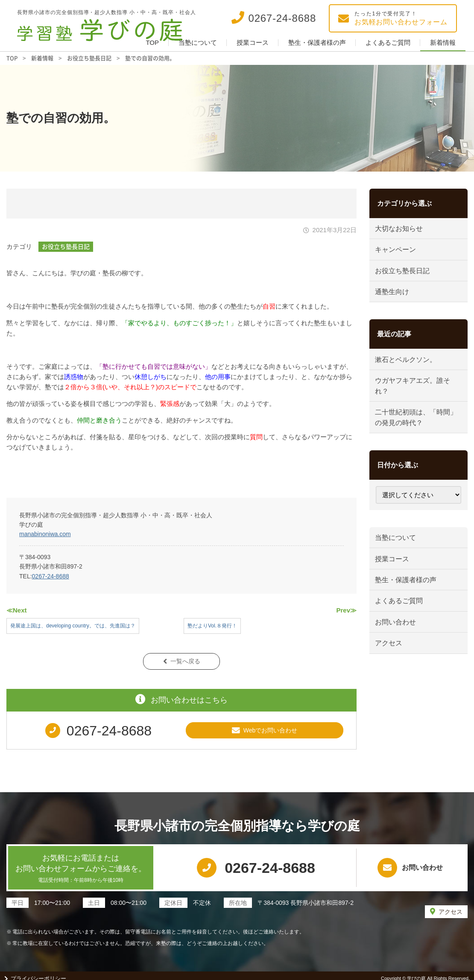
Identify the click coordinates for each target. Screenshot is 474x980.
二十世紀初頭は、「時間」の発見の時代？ (413, 435)
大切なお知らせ (402, 230)
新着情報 (443, 42)
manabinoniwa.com (45, 534)
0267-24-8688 (51, 576)
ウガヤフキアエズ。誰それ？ (417, 400)
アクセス (392, 676)
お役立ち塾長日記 (66, 246)
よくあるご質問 (388, 42)
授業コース (253, 42)
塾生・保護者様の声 (317, 42)
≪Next (17, 610)
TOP (152, 42)
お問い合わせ (399, 652)
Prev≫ (346, 610)
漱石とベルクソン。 (410, 371)
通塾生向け (395, 301)
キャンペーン (399, 253)
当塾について (198, 42)
